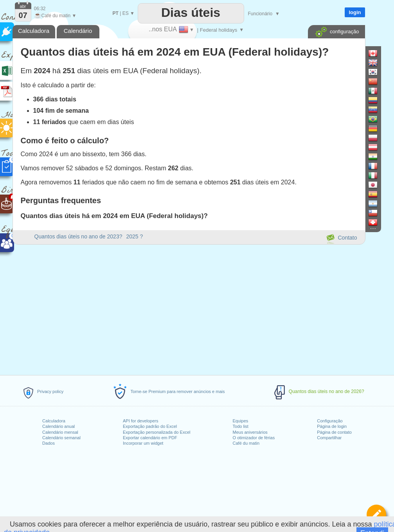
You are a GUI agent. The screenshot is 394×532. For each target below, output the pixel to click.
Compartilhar (329, 438)
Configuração (330, 421)
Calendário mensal (60, 432)
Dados (49, 443)
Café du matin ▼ (55, 16)
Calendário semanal (61, 438)
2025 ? (134, 236)
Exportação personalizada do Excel (157, 432)
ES (126, 13)
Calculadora (54, 421)
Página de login (332, 426)
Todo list (241, 426)
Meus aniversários (250, 432)
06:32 (40, 9)
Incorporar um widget (143, 443)
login (355, 12)
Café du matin (246, 443)
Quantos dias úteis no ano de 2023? (78, 236)
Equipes (241, 421)
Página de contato (334, 432)
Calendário (78, 31)
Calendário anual (58, 426)
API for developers (141, 421)
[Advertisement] (189, 308)
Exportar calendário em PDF (150, 438)
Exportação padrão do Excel (150, 426)
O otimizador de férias (254, 438)
